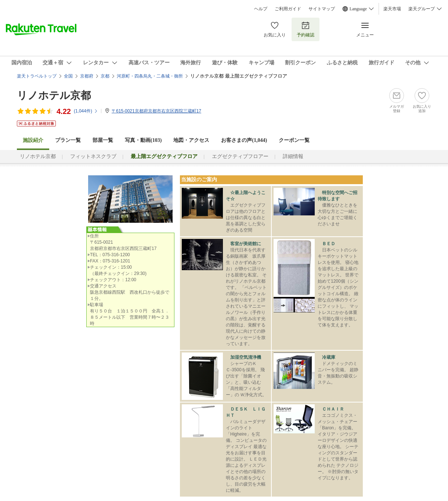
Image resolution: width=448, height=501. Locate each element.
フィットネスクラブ (93, 156)
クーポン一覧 (294, 140)
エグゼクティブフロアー (240, 156)
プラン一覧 (68, 140)
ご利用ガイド (288, 9)
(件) (86, 111)
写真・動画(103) (143, 140)
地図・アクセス (191, 140)
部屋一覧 (103, 140)
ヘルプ (261, 9)
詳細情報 (293, 156)
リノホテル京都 (54, 95)
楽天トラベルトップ (37, 76)
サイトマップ (322, 9)
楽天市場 (392, 9)
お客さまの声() (244, 140)
